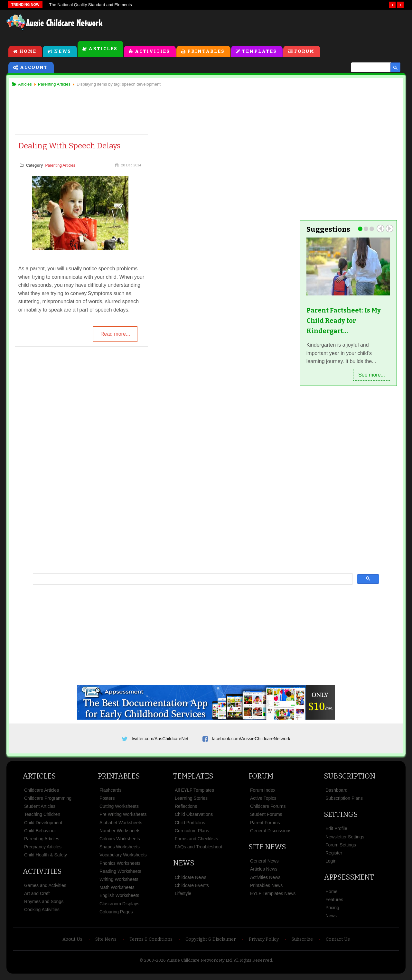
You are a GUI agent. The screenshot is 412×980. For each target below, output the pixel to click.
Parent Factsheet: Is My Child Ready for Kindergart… (342, 321)
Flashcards (110, 793)
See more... (369, 375)
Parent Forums (265, 826)
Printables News (266, 889)
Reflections (186, 809)
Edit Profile (336, 832)
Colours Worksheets (120, 842)
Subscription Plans (344, 801)
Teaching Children (42, 817)
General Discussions (271, 834)
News (63, 52)
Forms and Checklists (197, 842)
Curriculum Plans (192, 834)
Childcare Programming (48, 801)
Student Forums (266, 817)
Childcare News (191, 880)
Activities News (265, 880)
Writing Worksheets (119, 882)
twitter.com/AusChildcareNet (160, 740)
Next (387, 229)
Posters (107, 801)
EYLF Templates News (273, 897)
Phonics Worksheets (120, 866)
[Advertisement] (259, 25)
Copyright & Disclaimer (211, 943)
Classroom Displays (119, 907)
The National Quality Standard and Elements (90, 5)
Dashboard (337, 793)
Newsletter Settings (345, 840)
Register (334, 856)
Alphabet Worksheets (121, 826)
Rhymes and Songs (44, 905)
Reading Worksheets (120, 874)
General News (264, 864)
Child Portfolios (190, 826)
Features (334, 903)
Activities (152, 52)
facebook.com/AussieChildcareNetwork (251, 740)
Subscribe (302, 943)
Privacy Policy (264, 943)
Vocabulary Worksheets (123, 858)
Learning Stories (191, 801)
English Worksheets (119, 899)
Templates (259, 52)
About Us (72, 943)
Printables (206, 52)
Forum (305, 52)
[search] (368, 68)
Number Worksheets (120, 834)
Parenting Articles (63, 166)
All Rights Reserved (253, 963)
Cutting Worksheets (119, 809)
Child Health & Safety (46, 858)
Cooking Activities (42, 913)
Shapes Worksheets (120, 850)
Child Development (43, 826)
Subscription (350, 779)
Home (28, 52)
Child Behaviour (40, 834)
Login (331, 864)
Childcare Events (192, 889)
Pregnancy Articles (43, 850)
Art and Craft (37, 897)
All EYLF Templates (194, 793)
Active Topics (263, 801)
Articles (103, 49)
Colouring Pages (116, 915)
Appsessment (349, 880)
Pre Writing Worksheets (123, 817)
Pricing (332, 911)
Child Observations (194, 817)
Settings (341, 818)
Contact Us (338, 943)
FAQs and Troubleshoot (198, 850)
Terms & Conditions (151, 943)
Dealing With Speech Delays (72, 147)
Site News (267, 850)
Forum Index (263, 793)
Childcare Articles (42, 793)
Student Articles (40, 809)
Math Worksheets (117, 891)
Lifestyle (183, 897)
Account (34, 68)
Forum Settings (341, 848)
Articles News (264, 872)
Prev (378, 229)
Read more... (115, 335)
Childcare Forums (268, 809)
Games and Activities (45, 889)
